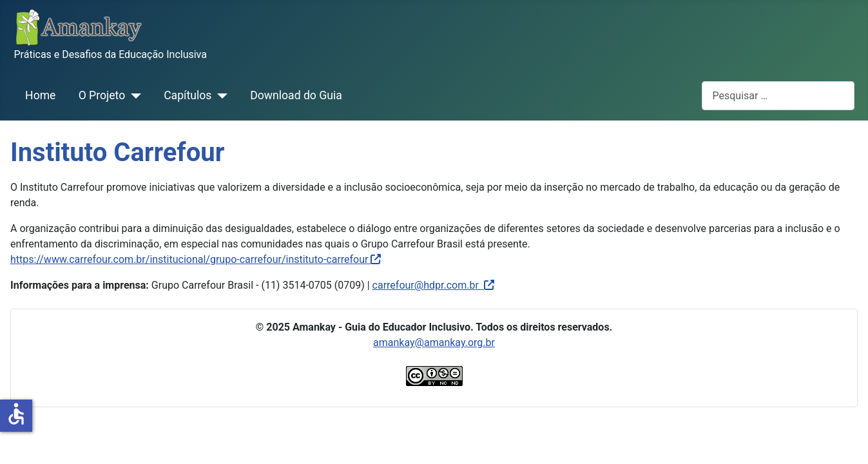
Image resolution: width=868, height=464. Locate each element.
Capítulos (188, 95)
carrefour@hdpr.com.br (426, 285)
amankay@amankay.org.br (434, 343)
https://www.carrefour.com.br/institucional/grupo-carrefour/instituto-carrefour (196, 259)
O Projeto (102, 95)
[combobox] (778, 96)
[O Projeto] (133, 95)
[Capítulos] (219, 95)
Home (40, 95)
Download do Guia (296, 95)
